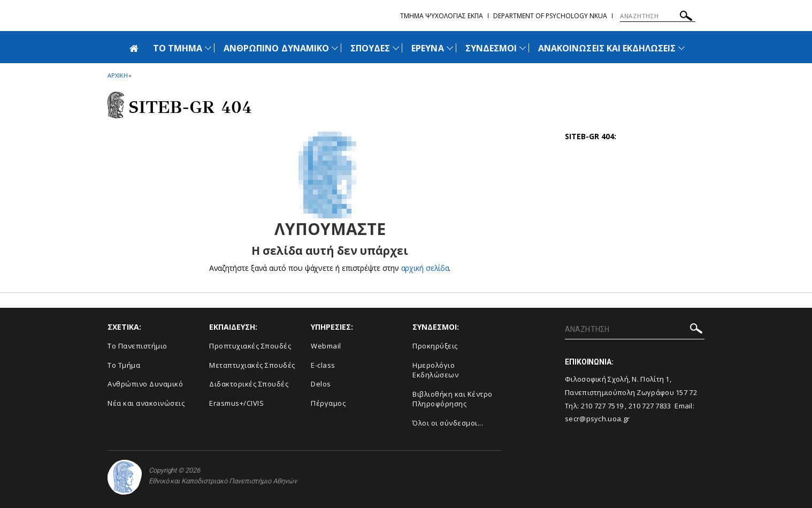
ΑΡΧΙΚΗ (117, 75)
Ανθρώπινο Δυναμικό (145, 384)
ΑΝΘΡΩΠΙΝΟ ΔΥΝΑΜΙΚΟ (276, 48)
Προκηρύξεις (435, 346)
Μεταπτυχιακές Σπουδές (252, 365)
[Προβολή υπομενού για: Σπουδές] (396, 48)
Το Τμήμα (124, 365)
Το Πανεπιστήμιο (137, 346)
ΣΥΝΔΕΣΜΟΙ (491, 48)
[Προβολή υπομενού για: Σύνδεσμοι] (523, 48)
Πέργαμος (328, 403)
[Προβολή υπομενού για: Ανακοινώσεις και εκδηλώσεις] (681, 48)
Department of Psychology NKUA (550, 16)
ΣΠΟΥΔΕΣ (370, 48)
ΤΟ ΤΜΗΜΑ (178, 48)
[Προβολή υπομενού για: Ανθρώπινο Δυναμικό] (335, 48)
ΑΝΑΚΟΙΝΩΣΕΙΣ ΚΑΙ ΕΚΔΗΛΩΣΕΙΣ (607, 48)
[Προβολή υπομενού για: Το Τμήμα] (208, 48)
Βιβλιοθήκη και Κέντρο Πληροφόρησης (453, 399)
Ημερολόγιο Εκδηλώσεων (435, 370)
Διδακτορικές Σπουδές (249, 384)
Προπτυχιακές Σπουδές (250, 346)
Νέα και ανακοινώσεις (146, 403)
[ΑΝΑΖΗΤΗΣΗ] (658, 16)
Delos (321, 384)
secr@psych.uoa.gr (597, 419)
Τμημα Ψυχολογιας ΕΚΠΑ (442, 16)
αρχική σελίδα (425, 268)
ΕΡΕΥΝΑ (427, 48)
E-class (323, 365)
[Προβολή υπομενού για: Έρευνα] (450, 48)
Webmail (326, 346)
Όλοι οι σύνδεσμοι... (448, 423)
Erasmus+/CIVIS (236, 403)
